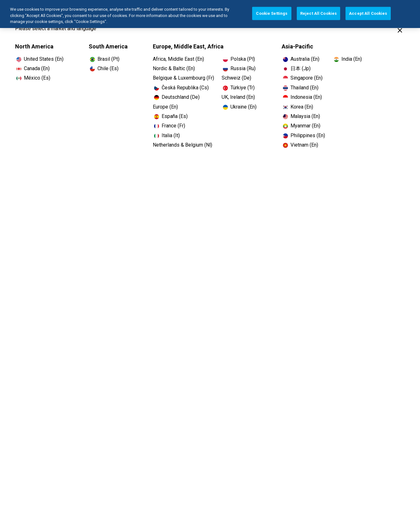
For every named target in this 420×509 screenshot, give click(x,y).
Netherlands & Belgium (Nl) (182, 145)
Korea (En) (302, 107)
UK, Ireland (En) (238, 97)
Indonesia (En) (306, 97)
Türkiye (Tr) (243, 88)
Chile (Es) (108, 68)
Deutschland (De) (181, 97)
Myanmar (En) (305, 126)
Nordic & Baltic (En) (174, 68)
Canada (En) (37, 68)
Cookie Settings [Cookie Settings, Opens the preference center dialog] (272, 11)
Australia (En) (305, 59)
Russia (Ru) (243, 68)
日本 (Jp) (301, 68)
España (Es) (175, 116)
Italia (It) (171, 135)
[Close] (400, 30)
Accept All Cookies (368, 11)
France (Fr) (173, 126)
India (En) (352, 59)
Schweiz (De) (236, 78)
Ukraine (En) (243, 107)
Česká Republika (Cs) (185, 88)
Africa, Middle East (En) (178, 59)
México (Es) (37, 78)
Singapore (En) (307, 78)
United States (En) (44, 59)
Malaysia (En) (305, 116)
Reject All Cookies (318, 11)
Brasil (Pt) (108, 59)
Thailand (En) (304, 88)
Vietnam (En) (304, 145)
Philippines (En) (308, 135)
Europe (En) (165, 107)
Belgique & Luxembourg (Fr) (183, 78)
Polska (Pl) (243, 59)
